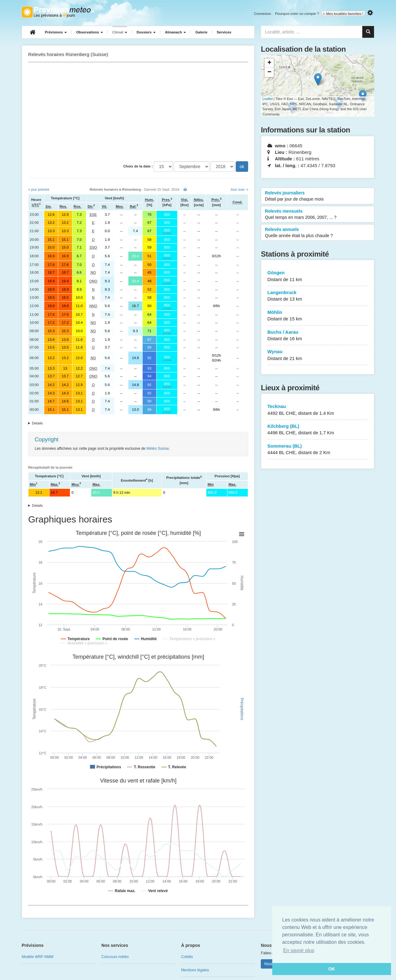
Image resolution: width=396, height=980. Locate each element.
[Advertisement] (138, 112)
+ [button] (269, 63)
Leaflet (267, 99)
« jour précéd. (39, 189)
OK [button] (332, 969)
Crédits (187, 957)
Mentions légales (195, 970)
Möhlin (318, 316)
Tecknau (318, 410)
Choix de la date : (138, 166)
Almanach (175, 32)
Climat (120, 32)
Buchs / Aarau (318, 336)
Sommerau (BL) (318, 450)
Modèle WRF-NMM (38, 957)
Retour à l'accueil (58, 12)
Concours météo (115, 957)
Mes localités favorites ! (343, 14)
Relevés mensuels (318, 215)
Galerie (201, 32)
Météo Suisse (158, 449)
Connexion (263, 14)
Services (224, 32)
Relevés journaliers (318, 196)
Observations (90, 32)
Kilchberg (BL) (318, 430)
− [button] (269, 72)
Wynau (318, 355)
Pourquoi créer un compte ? (297, 14)
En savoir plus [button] (299, 950)
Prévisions (56, 32)
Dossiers (146, 32)
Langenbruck (318, 296)
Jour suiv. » (239, 189)
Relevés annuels (318, 233)
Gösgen (318, 276)
